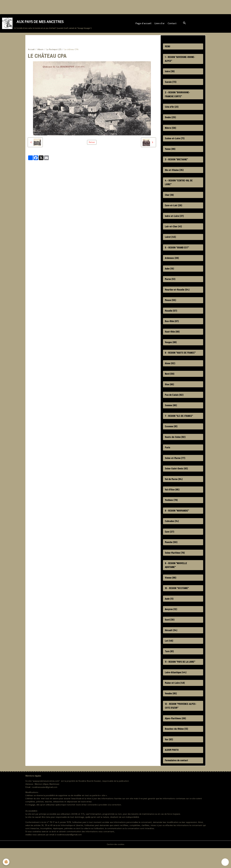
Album (40, 51)
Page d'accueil (144, 24)
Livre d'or (160, 24)
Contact (172, 24)
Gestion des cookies (115, 864)
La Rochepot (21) (54, 51)
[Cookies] (6, 862)
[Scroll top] (225, 862)
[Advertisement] (54, 7)
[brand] (47, 24)
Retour (92, 144)
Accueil (31, 51)
